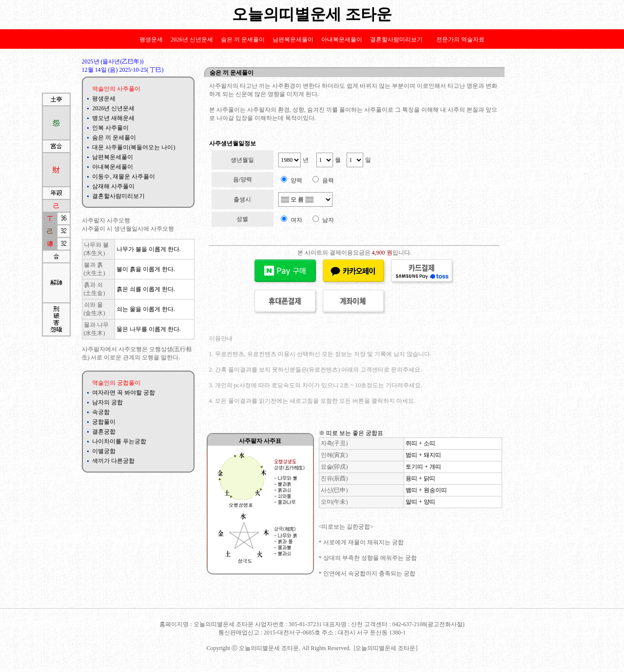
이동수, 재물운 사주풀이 (124, 177)
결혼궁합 (104, 432)
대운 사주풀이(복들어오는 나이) (134, 147)
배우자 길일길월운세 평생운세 (201, 602)
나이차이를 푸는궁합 (119, 441)
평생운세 (151, 40)
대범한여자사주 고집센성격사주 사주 (455, 602)
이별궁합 (104, 451)
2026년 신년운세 (192, 40)
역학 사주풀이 (132, 602)
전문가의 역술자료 (460, 40)
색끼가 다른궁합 (113, 461)
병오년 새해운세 (113, 118)
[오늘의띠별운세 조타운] (386, 648)
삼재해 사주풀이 (113, 186)
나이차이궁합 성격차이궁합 (360, 602)
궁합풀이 (104, 422)
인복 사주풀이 (110, 128)
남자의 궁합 (107, 402)
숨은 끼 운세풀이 (243, 40)
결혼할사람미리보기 (396, 40)
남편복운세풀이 (293, 40)
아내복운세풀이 (342, 40)
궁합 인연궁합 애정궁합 (282, 602)
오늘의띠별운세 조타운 (312, 14)
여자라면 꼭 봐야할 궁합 (124, 393)
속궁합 (101, 412)
